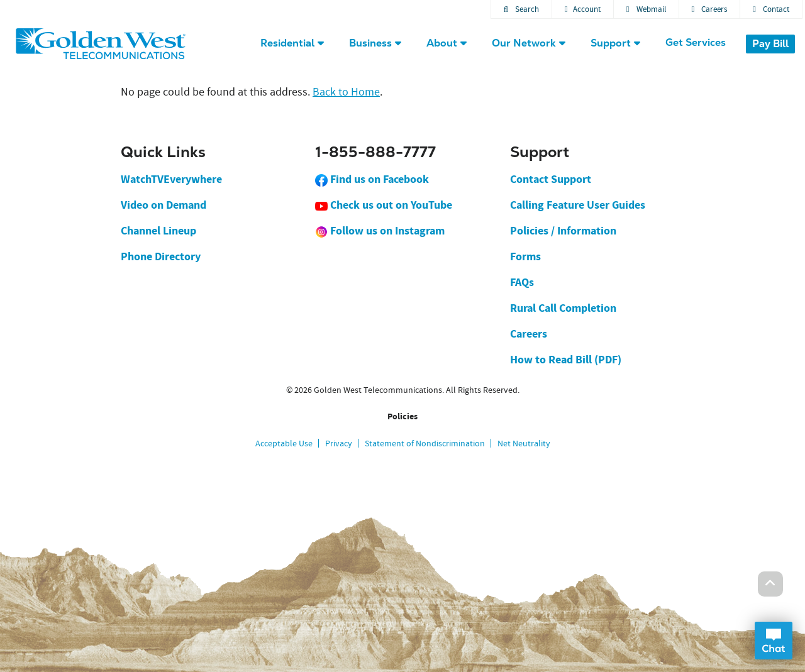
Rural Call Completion (563, 308)
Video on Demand (164, 205)
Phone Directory (161, 256)
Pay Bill (770, 44)
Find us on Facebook (372, 179)
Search (521, 9)
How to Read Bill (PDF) (566, 360)
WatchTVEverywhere (171, 179)
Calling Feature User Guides (578, 205)
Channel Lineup (158, 231)
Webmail (646, 9)
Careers (710, 9)
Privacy (339, 443)
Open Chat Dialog (774, 641)
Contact (771, 9)
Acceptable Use (284, 443)
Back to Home (346, 92)
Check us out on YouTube (384, 205)
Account (583, 9)
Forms (525, 256)
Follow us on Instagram (380, 231)
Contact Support (551, 179)
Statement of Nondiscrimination (425, 443)
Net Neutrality (524, 443)
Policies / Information (563, 231)
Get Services (696, 42)
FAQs (522, 282)
